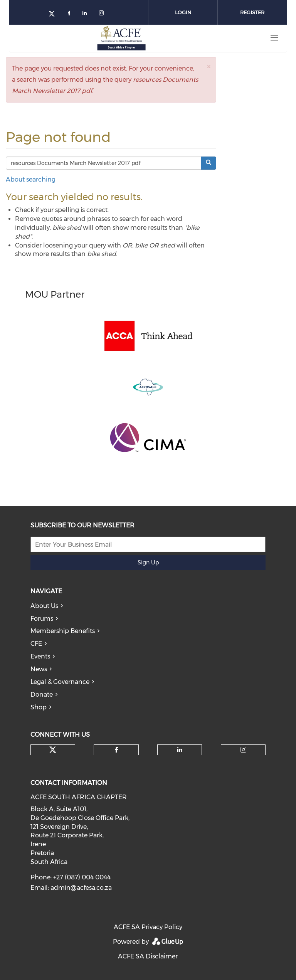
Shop (39, 707)
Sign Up (148, 562)
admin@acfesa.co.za (81, 888)
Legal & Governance (60, 682)
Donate (42, 695)
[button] (209, 67)
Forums (42, 619)
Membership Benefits (63, 631)
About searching (31, 179)
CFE (36, 644)
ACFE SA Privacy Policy (148, 927)
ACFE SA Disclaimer (148, 956)
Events (40, 656)
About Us (44, 606)
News (39, 669)
